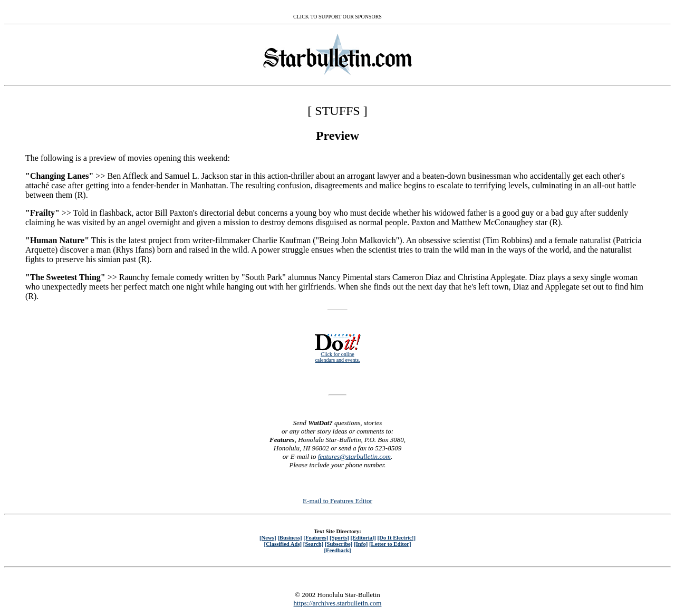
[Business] (290, 537)
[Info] (361, 544)
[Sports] (339, 537)
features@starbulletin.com (354, 456)
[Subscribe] (339, 544)
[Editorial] (363, 537)
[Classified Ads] (283, 544)
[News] (268, 537)
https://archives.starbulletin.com (338, 603)
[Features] (316, 537)
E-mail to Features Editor (337, 501)
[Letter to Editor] (390, 544)
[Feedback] (337, 550)
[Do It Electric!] (396, 537)
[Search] (314, 544)
